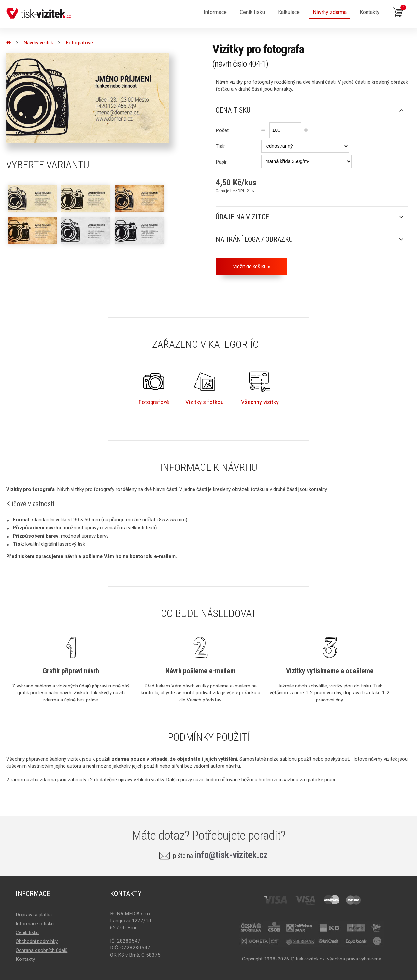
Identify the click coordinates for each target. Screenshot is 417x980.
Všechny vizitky (260, 388)
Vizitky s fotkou (204, 388)
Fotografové (79, 43)
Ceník (252, 12)
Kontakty (370, 12)
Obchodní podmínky (37, 941)
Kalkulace (289, 12)
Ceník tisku (27, 932)
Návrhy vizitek (38, 43)
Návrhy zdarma (330, 12)
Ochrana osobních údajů (42, 950)
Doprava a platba (34, 915)
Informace (215, 12)
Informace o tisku (35, 924)
